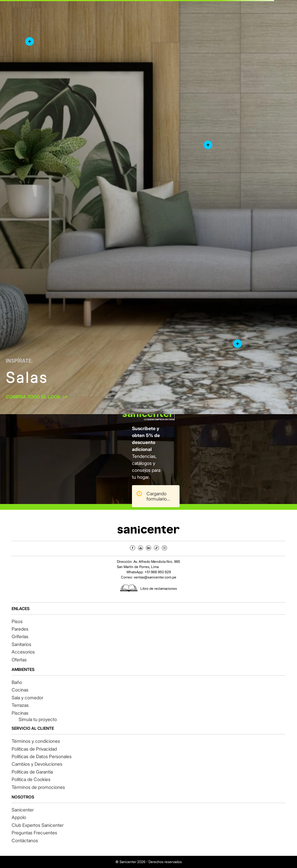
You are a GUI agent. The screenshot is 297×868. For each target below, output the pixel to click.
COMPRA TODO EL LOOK (33, 397)
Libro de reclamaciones (159, 588)
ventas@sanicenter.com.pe (155, 577)
